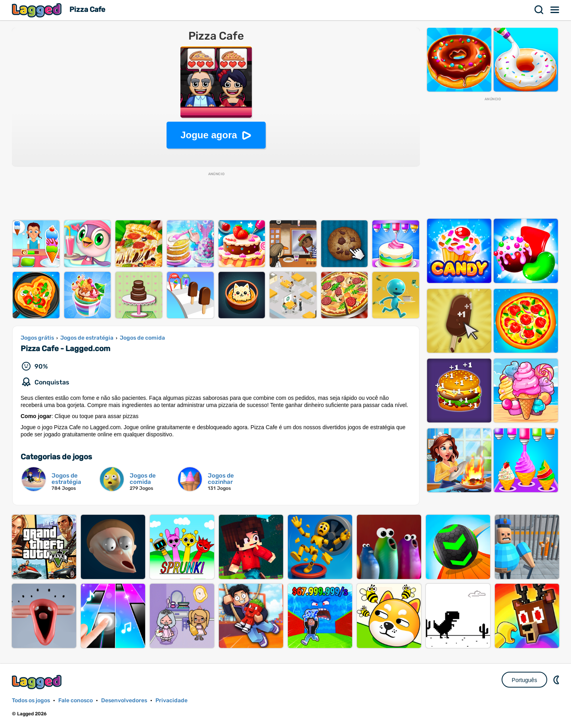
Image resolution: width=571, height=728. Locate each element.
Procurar (539, 10)
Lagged (38, 10)
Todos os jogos (31, 700)
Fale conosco (76, 700)
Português (525, 680)
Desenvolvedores (124, 700)
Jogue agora (209, 135)
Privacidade (171, 700)
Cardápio (555, 10)
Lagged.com (38, 682)
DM (557, 680)
